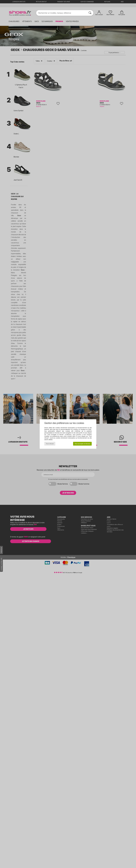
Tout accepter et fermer (82, 444)
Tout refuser (50, 444)
